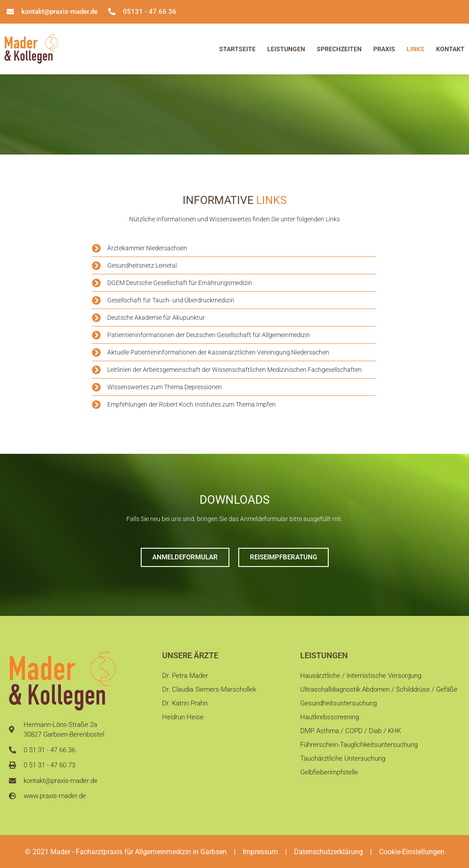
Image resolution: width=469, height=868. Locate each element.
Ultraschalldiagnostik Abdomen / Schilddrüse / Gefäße (379, 691)
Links (416, 49)
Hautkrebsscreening (330, 721)
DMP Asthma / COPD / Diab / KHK (351, 735)
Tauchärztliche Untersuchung (343, 765)
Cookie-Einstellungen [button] (412, 852)
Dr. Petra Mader (185, 676)
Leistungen (286, 49)
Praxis (384, 49)
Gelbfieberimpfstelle (329, 780)
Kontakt (450, 49)
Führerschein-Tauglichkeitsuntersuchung (359, 750)
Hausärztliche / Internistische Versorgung (361, 676)
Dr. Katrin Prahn (185, 705)
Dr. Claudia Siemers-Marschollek (209, 691)
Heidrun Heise (183, 721)
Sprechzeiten (339, 49)
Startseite (237, 49)
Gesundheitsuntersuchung (338, 705)
